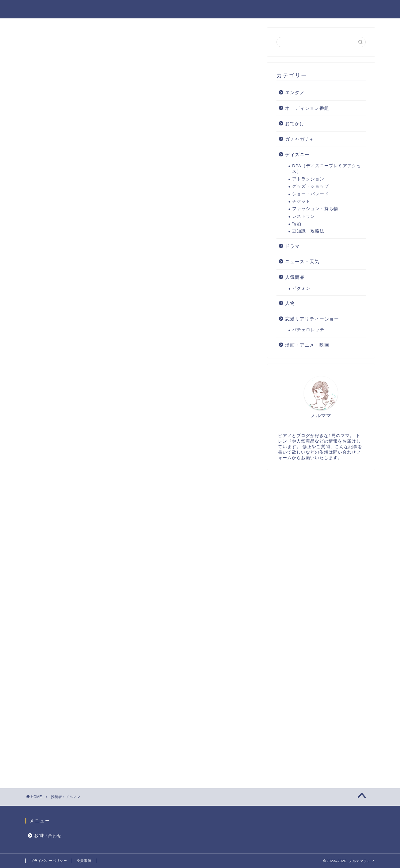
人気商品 (286, 10)
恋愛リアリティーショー (312, 319)
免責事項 (84, 861)
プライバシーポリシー (49, 861)
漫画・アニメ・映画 (307, 345)
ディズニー (358, 10)
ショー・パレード (310, 194)
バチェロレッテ (308, 330)
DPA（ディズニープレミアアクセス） (327, 169)
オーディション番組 (307, 108)
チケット (301, 202)
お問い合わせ (48, 836)
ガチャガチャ (300, 139)
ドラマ (292, 246)
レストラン (304, 217)
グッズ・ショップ (310, 187)
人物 (290, 303)
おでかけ (321, 10)
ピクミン (301, 289)
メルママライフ (50, 9)
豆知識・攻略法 (308, 232)
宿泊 (297, 224)
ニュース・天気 (302, 262)
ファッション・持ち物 (315, 209)
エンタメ (251, 10)
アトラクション (308, 179)
